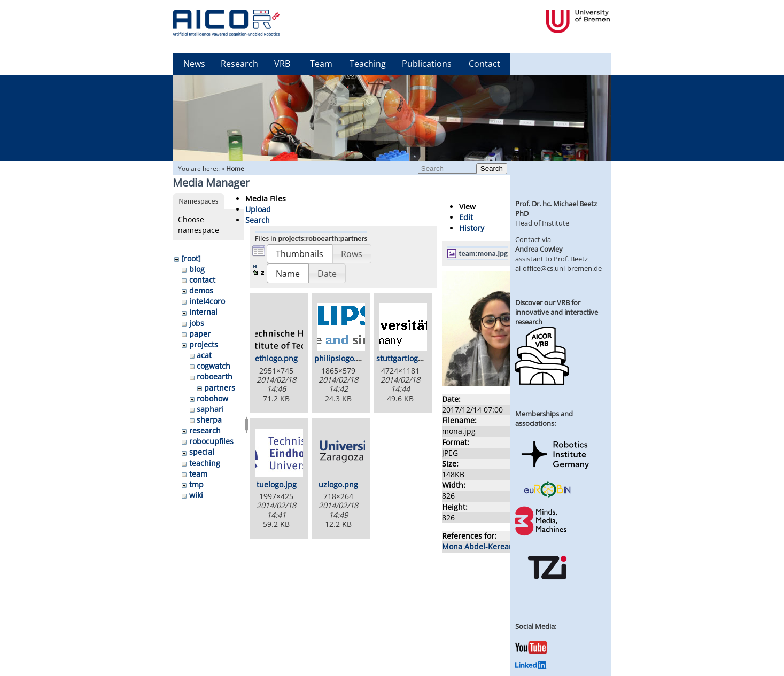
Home (235, 169)
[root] (191, 258)
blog (197, 269)
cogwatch (214, 366)
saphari (210, 409)
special (202, 452)
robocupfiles (211, 441)
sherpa (209, 420)
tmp (196, 484)
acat (204, 355)
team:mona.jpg (483, 253)
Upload (258, 209)
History (472, 228)
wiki (196, 495)
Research (239, 64)
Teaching (368, 64)
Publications (427, 64)
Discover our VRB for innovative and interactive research (557, 312)
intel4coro (207, 301)
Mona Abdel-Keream (479, 546)
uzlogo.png (338, 484)
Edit (466, 217)
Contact (484, 64)
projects (204, 344)
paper (200, 334)
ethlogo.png (276, 358)
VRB (282, 64)
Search (492, 169)
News (194, 64)
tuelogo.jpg (277, 484)
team (198, 474)
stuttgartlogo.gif (405, 358)
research (205, 430)
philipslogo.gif (340, 358)
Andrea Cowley (539, 249)
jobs (197, 323)
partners (220, 388)
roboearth (215, 376)
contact (202, 280)
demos (201, 290)
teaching (205, 463)
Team (321, 64)
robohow (212, 398)
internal (203, 312)
